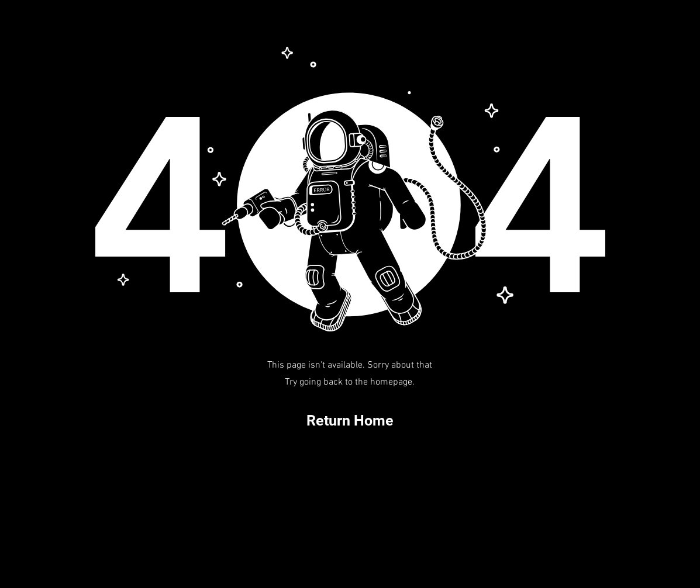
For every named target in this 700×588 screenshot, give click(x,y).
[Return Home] (350, 421)
